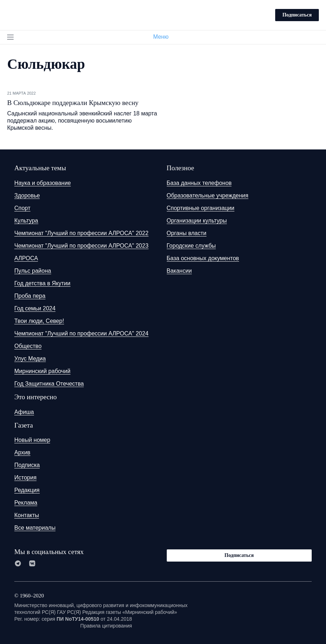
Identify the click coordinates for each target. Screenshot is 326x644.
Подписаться (297, 15)
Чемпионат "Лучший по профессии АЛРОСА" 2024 (81, 333)
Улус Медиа (30, 359)
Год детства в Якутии (42, 283)
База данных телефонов (199, 183)
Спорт (22, 208)
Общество (28, 346)
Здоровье (27, 195)
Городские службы (191, 246)
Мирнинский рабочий (42, 371)
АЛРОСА (26, 258)
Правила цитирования (106, 626)
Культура (26, 221)
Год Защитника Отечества (49, 384)
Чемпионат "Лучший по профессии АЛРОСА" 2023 (81, 246)
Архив (22, 452)
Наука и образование (43, 183)
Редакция (27, 490)
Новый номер (32, 440)
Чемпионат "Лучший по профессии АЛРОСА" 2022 (81, 233)
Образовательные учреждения (208, 195)
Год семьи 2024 (35, 308)
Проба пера (30, 296)
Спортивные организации (201, 208)
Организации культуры (197, 221)
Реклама (26, 503)
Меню (164, 37)
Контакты (27, 515)
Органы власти (187, 233)
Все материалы (35, 528)
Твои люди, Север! (39, 321)
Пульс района (33, 271)
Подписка (27, 465)
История (25, 478)
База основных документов (203, 258)
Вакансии (179, 271)
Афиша (24, 412)
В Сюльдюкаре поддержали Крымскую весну (73, 103)
